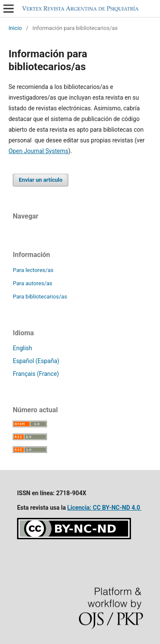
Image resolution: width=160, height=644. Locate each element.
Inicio (15, 28)
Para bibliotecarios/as (40, 297)
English (22, 348)
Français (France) (36, 374)
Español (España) (36, 361)
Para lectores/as (33, 270)
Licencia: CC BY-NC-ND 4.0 (105, 508)
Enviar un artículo (41, 180)
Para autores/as (33, 283)
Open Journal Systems (38, 151)
